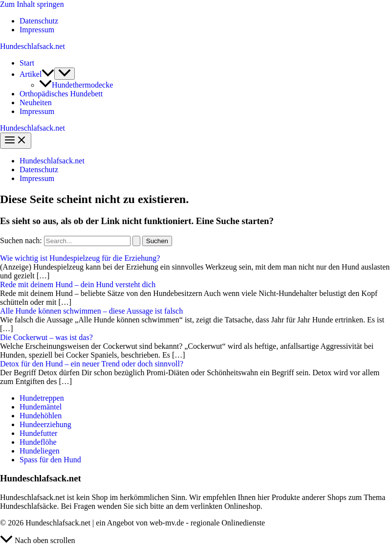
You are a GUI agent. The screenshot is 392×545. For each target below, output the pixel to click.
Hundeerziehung (45, 424)
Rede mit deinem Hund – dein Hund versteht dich (78, 284)
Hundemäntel (41, 407)
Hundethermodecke (76, 85)
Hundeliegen (40, 451)
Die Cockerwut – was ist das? (46, 337)
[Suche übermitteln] (136, 241)
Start (27, 63)
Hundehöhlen (41, 416)
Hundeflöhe (38, 442)
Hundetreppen (42, 398)
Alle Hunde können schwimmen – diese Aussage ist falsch (91, 311)
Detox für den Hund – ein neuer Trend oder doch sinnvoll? (92, 364)
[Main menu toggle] (16, 141)
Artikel (37, 74)
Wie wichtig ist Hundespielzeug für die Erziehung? (80, 258)
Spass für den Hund (50, 460)
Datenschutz (39, 21)
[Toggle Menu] (65, 74)
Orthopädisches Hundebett (61, 94)
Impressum (37, 30)
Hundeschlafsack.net (33, 46)
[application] (48, 74)
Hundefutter (38, 433)
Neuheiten (36, 102)
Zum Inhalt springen (32, 4)
